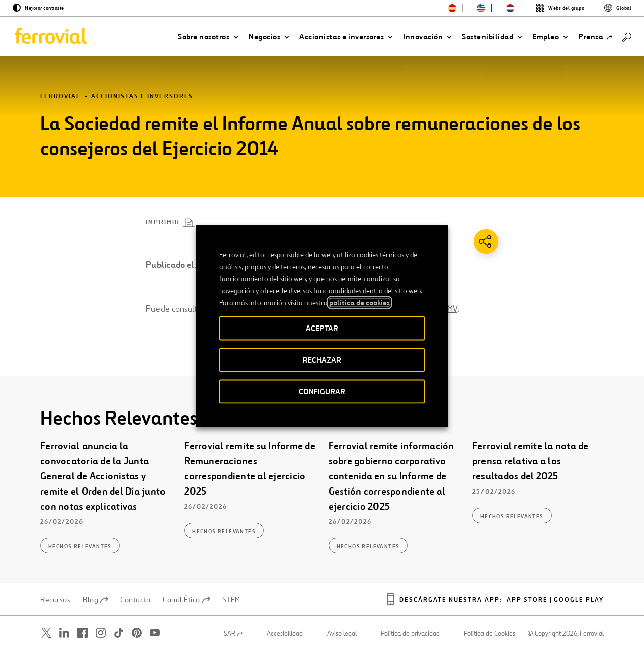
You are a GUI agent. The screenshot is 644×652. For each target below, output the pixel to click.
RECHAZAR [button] (322, 360)
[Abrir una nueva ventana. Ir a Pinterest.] (137, 633)
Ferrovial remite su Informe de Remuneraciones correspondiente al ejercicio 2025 (250, 469)
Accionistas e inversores (142, 96)
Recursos (55, 600)
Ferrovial (60, 96)
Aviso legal (342, 634)
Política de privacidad (410, 634)
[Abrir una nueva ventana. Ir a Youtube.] (155, 633)
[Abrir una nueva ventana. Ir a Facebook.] (83, 633)
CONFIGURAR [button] (322, 392)
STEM (231, 600)
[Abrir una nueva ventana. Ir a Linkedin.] (64, 633)
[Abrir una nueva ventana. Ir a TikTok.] (119, 633)
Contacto (135, 600)
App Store (527, 600)
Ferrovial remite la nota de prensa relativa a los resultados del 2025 (531, 461)
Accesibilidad (285, 634)
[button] (208, 37)
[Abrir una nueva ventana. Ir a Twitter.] (46, 633)
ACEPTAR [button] (322, 328)
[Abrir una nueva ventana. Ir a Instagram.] (101, 633)
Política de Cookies (490, 634)
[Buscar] (627, 36)
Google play (579, 600)
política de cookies (359, 303)
